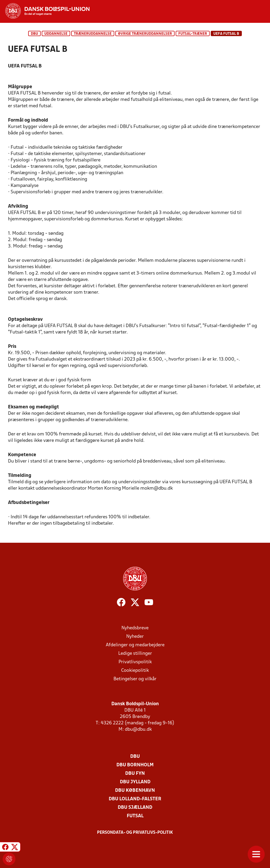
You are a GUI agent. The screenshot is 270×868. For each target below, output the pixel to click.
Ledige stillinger (135, 654)
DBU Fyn (135, 774)
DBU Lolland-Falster (135, 799)
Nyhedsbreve (135, 628)
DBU (34, 34)
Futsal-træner (193, 34)
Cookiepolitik (135, 671)
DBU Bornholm (135, 765)
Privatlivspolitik (135, 662)
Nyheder (135, 637)
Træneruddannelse (93, 34)
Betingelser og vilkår (135, 679)
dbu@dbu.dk (138, 730)
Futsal (135, 816)
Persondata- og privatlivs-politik (135, 833)
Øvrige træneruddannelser (145, 34)
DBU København (135, 791)
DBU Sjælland (135, 808)
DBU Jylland (135, 782)
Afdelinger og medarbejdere (135, 645)
